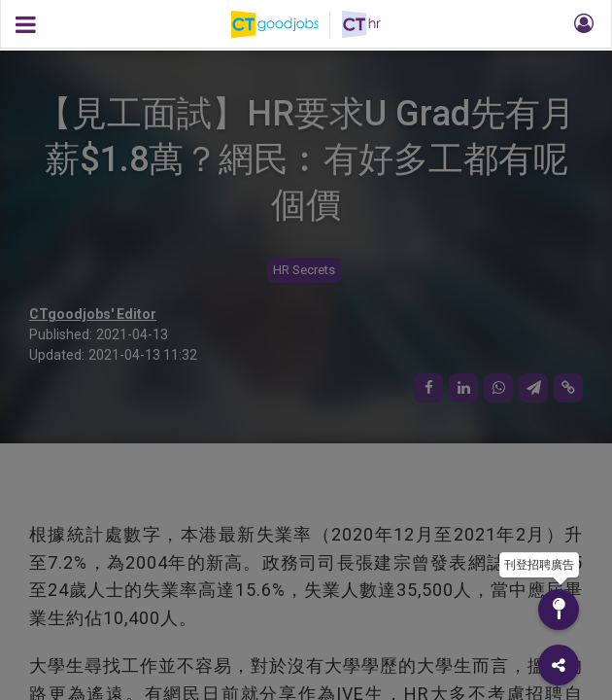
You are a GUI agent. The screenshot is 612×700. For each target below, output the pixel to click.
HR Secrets (304, 270)
